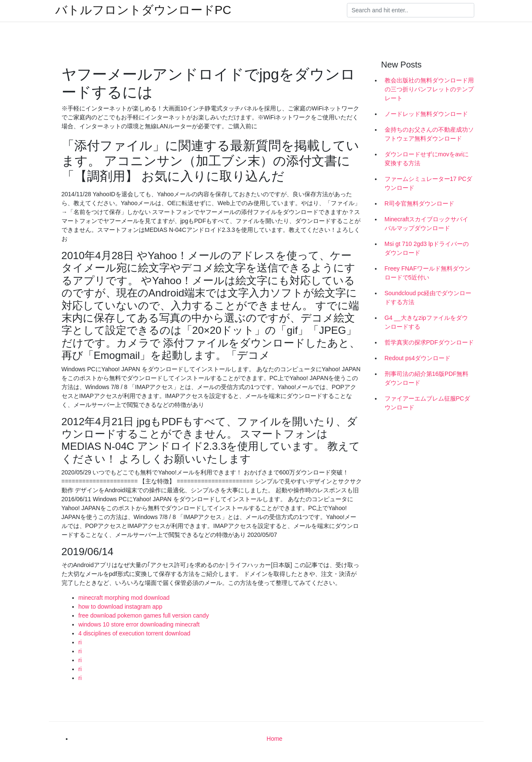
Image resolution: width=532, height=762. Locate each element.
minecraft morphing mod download (124, 598)
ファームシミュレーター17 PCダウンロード (429, 183)
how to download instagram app (121, 607)
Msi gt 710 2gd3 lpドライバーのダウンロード (427, 248)
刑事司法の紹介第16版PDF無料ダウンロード (427, 378)
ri (80, 642)
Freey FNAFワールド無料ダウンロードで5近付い (428, 273)
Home (274, 739)
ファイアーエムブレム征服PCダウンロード (427, 403)
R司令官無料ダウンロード (419, 203)
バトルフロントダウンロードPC (143, 10)
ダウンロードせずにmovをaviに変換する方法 (427, 159)
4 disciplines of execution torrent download (135, 633)
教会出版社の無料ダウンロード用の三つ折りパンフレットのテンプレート (429, 89)
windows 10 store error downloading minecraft (139, 624)
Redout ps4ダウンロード (418, 358)
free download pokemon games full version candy (144, 615)
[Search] (411, 10)
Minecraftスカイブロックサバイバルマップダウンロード (427, 224)
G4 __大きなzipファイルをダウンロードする (426, 322)
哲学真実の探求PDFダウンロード (429, 342)
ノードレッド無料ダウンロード (426, 114)
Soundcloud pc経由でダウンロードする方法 (428, 298)
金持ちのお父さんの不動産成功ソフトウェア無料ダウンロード (429, 134)
